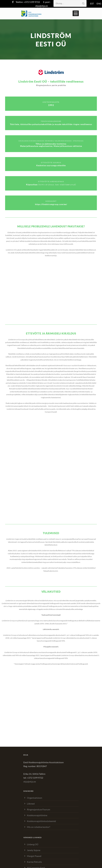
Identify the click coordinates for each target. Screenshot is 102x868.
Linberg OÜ (33, 844)
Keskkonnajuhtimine (37, 815)
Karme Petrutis (34, 862)
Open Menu (76, 13)
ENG (99, 3)
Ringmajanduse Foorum (39, 809)
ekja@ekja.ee (42, 6)
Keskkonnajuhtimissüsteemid (41, 821)
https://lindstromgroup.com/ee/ (51, 204)
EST (92, 3)
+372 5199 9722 (32, 2)
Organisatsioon (35, 798)
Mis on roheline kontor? (39, 827)
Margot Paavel (34, 856)
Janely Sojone (34, 850)
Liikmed (31, 804)
